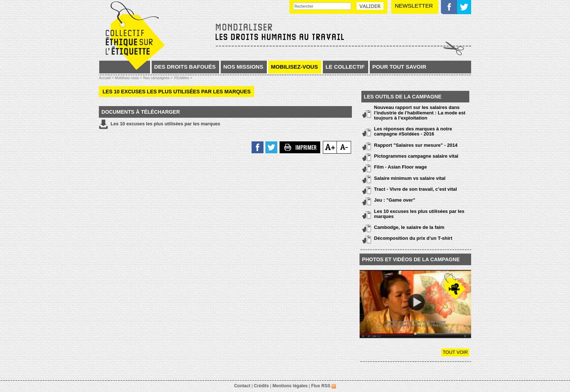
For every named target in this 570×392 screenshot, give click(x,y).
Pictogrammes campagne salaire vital (416, 156)
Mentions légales (290, 386)
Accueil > (107, 78)
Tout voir (455, 352)
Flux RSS (324, 386)
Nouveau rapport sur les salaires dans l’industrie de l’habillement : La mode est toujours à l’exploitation (420, 113)
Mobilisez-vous (294, 67)
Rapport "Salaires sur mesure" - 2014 (416, 145)
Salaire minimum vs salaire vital (410, 178)
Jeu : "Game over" (395, 200)
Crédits (261, 386)
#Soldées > (183, 78)
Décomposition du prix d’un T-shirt (413, 238)
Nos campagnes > (158, 78)
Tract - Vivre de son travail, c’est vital (416, 189)
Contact (242, 386)
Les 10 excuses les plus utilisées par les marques (160, 124)
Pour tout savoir (399, 67)
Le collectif (345, 67)
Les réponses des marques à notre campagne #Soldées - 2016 (413, 131)
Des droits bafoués (185, 67)
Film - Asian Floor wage (400, 167)
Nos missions (243, 67)
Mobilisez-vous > (129, 78)
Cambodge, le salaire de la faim (409, 227)
